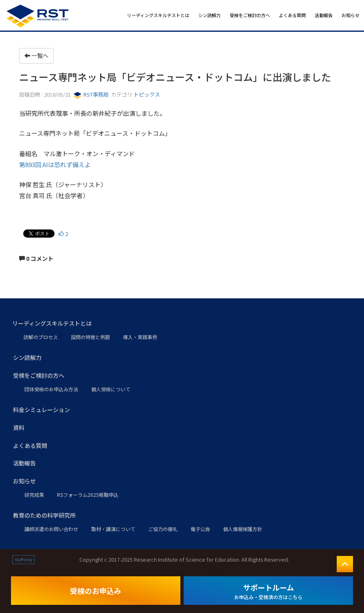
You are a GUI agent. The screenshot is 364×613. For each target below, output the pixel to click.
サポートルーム (268, 591)
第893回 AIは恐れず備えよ (55, 164)
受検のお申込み (96, 591)
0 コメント (36, 258)
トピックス (147, 94)
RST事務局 (91, 94)
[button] (182, 324)
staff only (23, 559)
